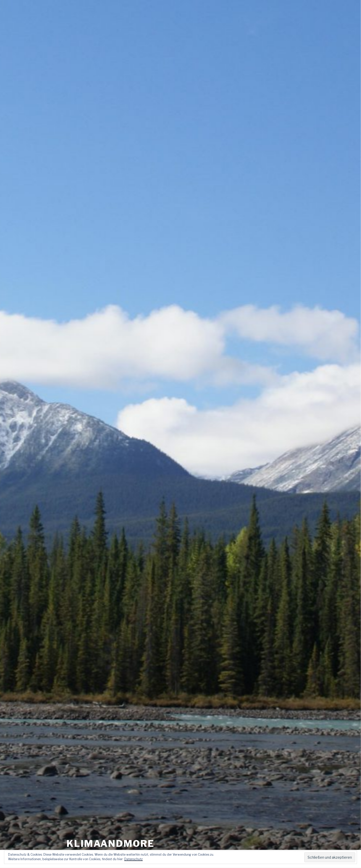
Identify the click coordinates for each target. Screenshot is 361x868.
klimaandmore (111, 832)
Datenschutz (133, 859)
